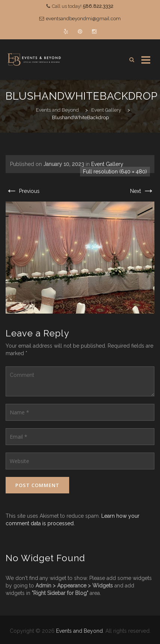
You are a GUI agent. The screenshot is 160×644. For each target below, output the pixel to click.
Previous (23, 191)
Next (142, 191)
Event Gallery (107, 164)
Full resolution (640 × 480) (115, 172)
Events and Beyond (79, 631)
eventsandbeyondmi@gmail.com (83, 19)
